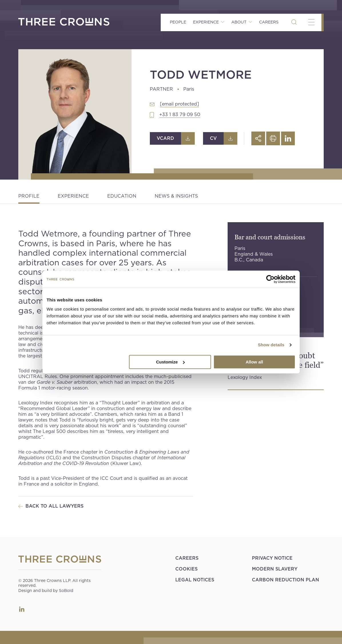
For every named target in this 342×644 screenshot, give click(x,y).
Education (122, 196)
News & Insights (176, 196)
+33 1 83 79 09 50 (180, 115)
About (239, 22)
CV (213, 138)
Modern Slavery (275, 569)
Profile (29, 196)
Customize (170, 362)
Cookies (186, 569)
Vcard (165, 138)
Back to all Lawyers (54, 506)
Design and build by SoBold (46, 591)
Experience (206, 22)
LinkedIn (22, 609)
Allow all (254, 362)
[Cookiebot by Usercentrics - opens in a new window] (270, 279)
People (178, 22)
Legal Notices (195, 580)
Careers (269, 22)
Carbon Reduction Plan (286, 580)
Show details (271, 345)
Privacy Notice (272, 558)
